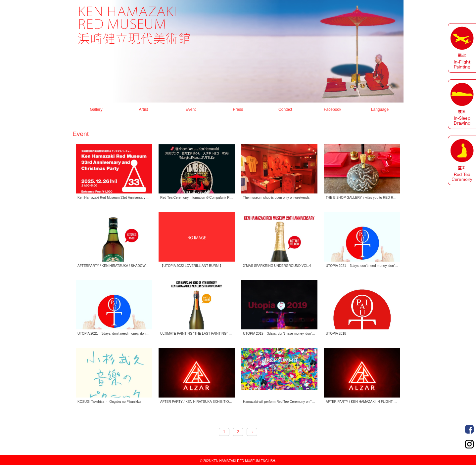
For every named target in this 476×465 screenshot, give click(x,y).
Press (238, 109)
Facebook (469, 429)
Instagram (469, 444)
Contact (285, 109)
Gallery (96, 109)
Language (380, 109)
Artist (143, 109)
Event (191, 109)
